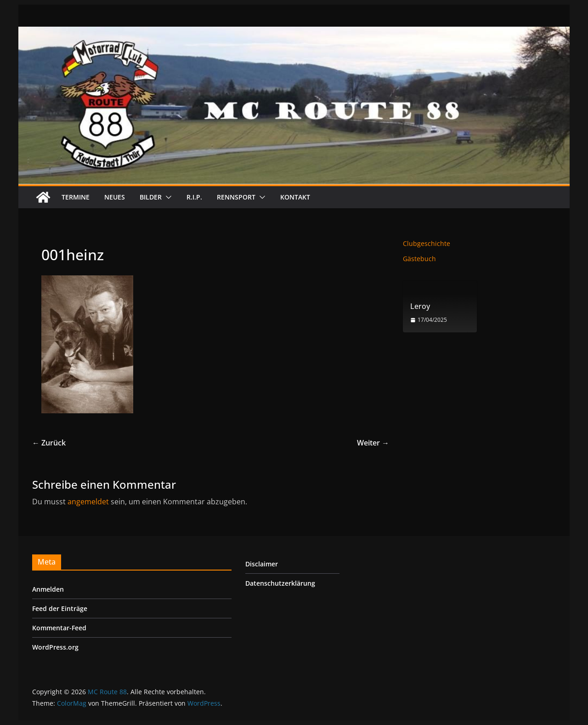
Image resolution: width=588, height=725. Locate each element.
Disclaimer (262, 564)
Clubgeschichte (427, 243)
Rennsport (236, 197)
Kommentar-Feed (59, 628)
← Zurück (49, 443)
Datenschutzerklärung (280, 583)
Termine (76, 197)
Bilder (151, 197)
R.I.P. (194, 197)
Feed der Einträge (60, 608)
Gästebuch (419, 259)
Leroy (420, 306)
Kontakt (295, 197)
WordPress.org (55, 647)
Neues (115, 197)
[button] (167, 197)
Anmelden (48, 589)
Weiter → (373, 443)
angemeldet (88, 502)
